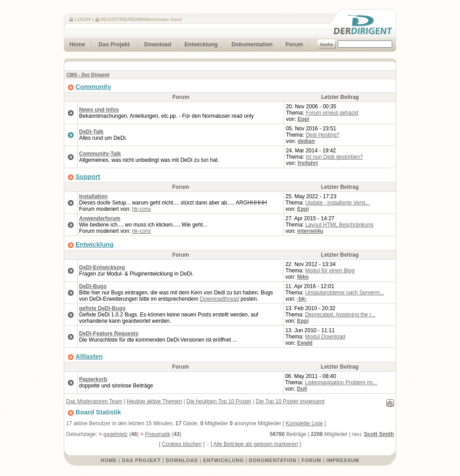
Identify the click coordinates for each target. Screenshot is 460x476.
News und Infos (99, 110)
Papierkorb (93, 379)
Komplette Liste (304, 423)
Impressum (343, 460)
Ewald (305, 343)
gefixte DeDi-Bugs (102, 308)
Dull (302, 389)
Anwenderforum (100, 218)
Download (154, 43)
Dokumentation (248, 43)
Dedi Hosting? (322, 135)
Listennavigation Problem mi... (341, 383)
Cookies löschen (182, 444)
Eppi (303, 119)
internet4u (310, 231)
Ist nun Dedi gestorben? (334, 157)
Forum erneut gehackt (332, 113)
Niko (303, 277)
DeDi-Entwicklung (102, 267)
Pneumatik (158, 434)
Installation (93, 196)
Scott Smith (379, 434)
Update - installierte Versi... (338, 203)
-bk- (302, 299)
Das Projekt (110, 43)
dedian (306, 141)
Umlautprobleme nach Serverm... (345, 293)
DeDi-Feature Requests (109, 334)
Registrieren (120, 19)
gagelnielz (115, 434)
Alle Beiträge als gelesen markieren (256, 444)
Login (83, 19)
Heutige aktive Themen (154, 401)
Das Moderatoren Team (94, 401)
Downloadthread (219, 299)
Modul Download (325, 337)
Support (88, 177)
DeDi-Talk (91, 132)
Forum (292, 43)
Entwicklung (198, 43)
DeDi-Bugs (93, 286)
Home (75, 43)
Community (93, 87)
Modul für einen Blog (330, 271)
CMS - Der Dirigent (88, 75)
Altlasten (89, 356)
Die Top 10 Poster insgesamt (290, 401)
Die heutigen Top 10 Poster (219, 401)
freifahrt (307, 163)
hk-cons (142, 209)
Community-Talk (100, 154)
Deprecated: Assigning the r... (340, 315)
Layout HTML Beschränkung (340, 225)
